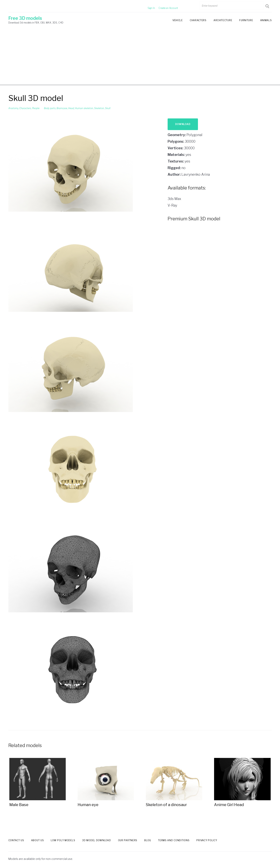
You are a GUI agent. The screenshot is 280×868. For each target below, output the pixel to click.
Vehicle (178, 20)
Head (71, 108)
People (36, 108)
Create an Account (164, 6)
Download (183, 124)
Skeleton (99, 108)
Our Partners (128, 840)
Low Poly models (63, 840)
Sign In (147, 6)
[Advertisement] (140, 58)
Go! (268, 6)
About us (38, 840)
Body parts (50, 108)
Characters (198, 20)
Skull (108, 108)
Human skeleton (84, 108)
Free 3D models (25, 18)
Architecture (223, 20)
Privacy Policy (207, 840)
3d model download (96, 840)
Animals (266, 20)
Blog (148, 840)
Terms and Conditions (174, 840)
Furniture (246, 20)
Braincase (62, 108)
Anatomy (13, 108)
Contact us (16, 840)
